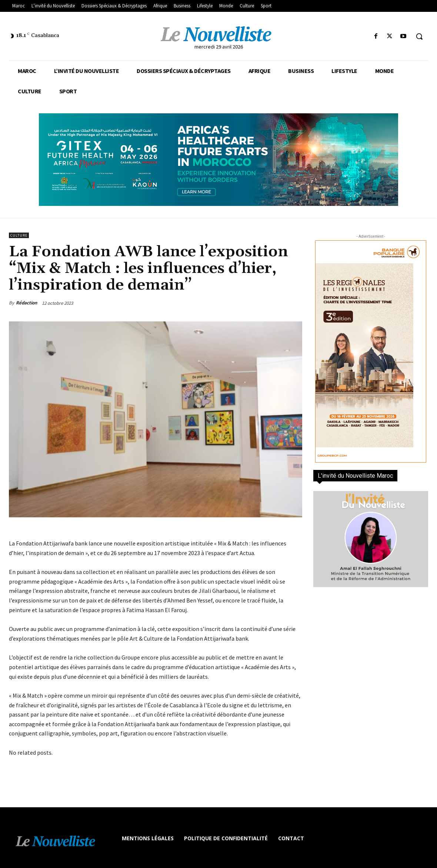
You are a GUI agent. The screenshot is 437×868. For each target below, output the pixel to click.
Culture (19, 235)
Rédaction (26, 303)
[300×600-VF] (371, 351)
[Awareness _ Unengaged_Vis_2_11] (218, 160)
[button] (419, 36)
